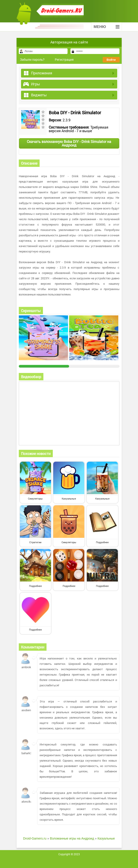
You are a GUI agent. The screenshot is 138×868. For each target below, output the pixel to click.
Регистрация (64, 59)
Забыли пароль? (32, 59)
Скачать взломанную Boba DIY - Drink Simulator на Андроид (69, 143)
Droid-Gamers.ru (35, 838)
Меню (107, 27)
